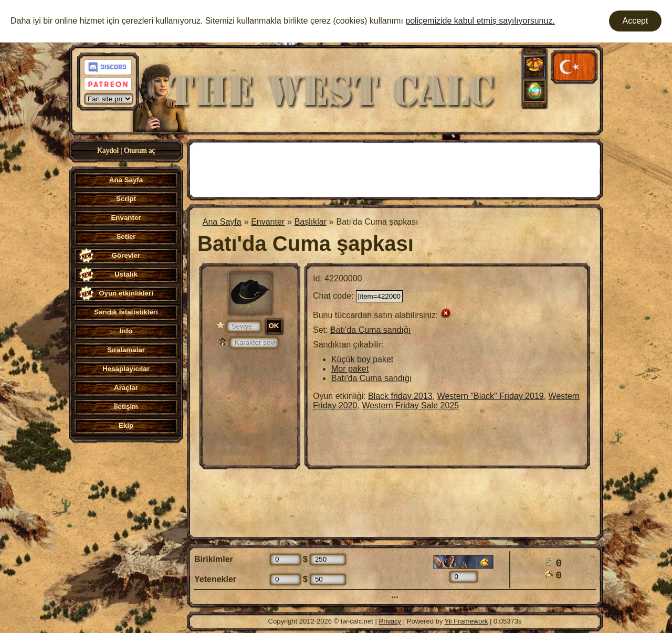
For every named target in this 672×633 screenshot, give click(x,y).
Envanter (268, 222)
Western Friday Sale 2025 (410, 405)
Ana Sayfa (222, 222)
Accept (636, 21)
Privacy (390, 621)
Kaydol (108, 150)
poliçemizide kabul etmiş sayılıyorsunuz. (480, 21)
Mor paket (350, 369)
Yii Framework (466, 621)
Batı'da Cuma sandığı (370, 330)
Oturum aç (139, 150)
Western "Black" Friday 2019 (491, 396)
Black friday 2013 (400, 396)
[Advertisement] (395, 168)
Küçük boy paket (362, 359)
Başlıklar (311, 222)
